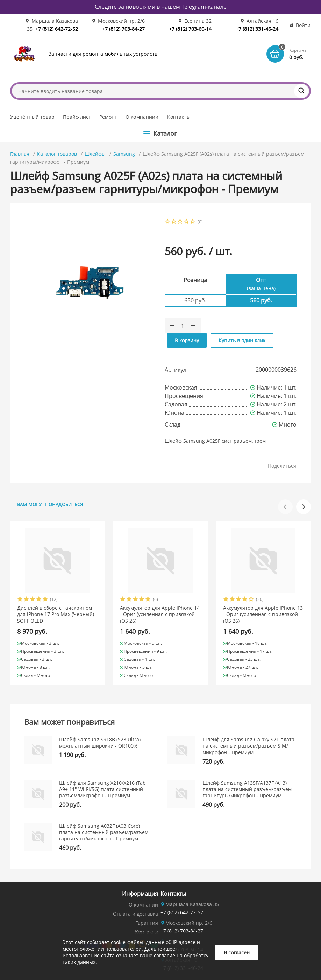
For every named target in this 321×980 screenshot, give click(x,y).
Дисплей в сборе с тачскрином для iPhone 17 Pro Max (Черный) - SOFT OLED (57, 614)
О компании (143, 905)
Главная (20, 154)
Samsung (124, 154)
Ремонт (108, 117)
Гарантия (147, 923)
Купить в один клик (242, 340)
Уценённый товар (32, 117)
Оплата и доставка (135, 914)
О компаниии (142, 117)
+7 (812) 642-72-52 (57, 29)
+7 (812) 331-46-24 (257, 29)
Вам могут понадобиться (50, 504)
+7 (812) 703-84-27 (123, 29)
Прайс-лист (77, 117)
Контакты (179, 117)
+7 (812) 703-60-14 (190, 29)
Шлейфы (95, 154)
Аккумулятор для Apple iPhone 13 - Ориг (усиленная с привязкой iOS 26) (263, 614)
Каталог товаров (57, 154)
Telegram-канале (204, 7)
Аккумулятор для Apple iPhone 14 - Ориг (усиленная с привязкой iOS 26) (160, 614)
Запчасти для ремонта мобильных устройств (103, 54)
